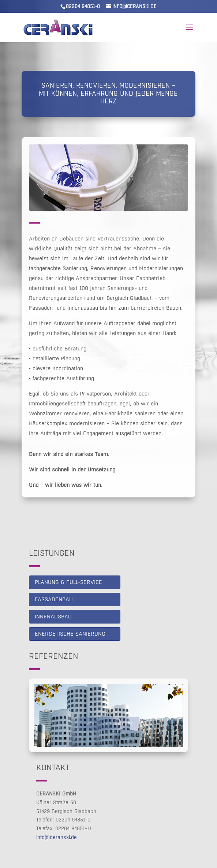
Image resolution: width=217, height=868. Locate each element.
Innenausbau (53, 617)
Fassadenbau (54, 599)
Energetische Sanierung (70, 634)
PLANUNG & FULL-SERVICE (68, 582)
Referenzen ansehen (108, 725)
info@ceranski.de (57, 838)
